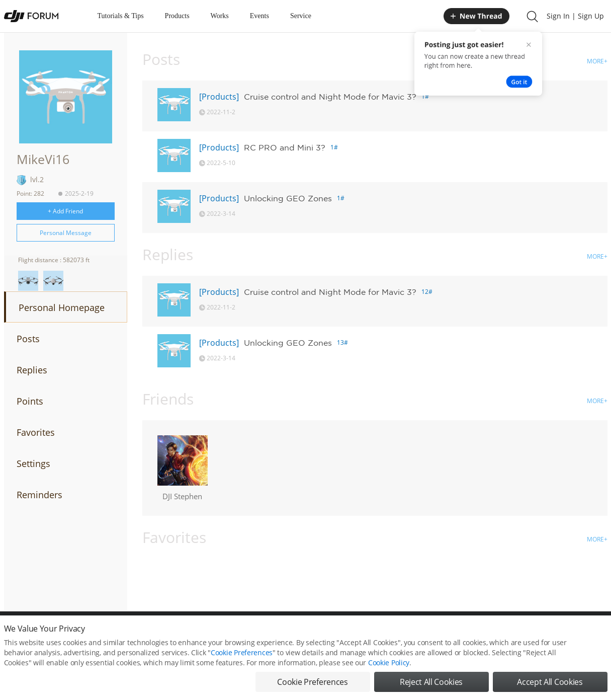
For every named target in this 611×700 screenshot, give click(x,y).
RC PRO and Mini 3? (285, 147)
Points (30, 401)
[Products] (219, 97)
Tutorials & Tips (121, 16)
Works (220, 16)
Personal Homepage (62, 307)
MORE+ (597, 61)
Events (259, 16)
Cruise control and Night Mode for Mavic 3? (330, 97)
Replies (32, 370)
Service (301, 16)
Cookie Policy (389, 665)
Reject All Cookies (431, 684)
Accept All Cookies (550, 684)
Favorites (36, 432)
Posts (28, 339)
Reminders (39, 495)
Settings (33, 463)
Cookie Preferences (242, 654)
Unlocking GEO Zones (288, 198)
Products (177, 16)
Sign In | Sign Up (575, 16)
